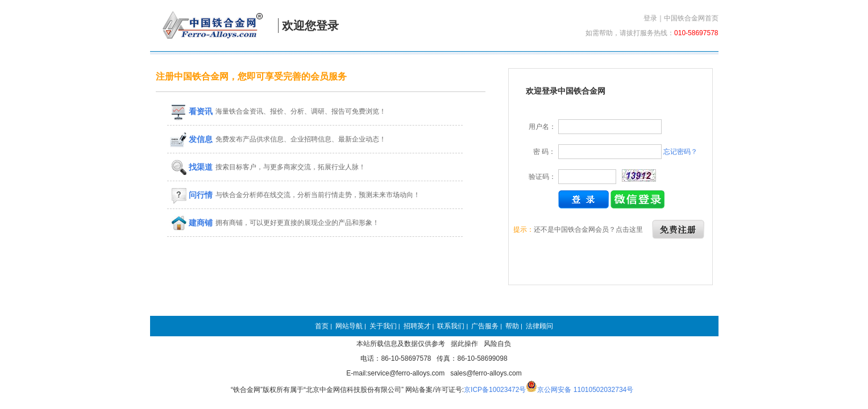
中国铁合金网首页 (691, 18)
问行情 (192, 195)
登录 (650, 18)
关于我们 (383, 326)
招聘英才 (417, 326)
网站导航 (349, 326)
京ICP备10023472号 (495, 390)
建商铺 (192, 223)
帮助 (512, 326)
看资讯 (192, 111)
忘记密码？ (680, 152)
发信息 (192, 139)
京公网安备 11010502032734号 (585, 390)
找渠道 (192, 167)
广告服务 (485, 326)
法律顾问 (539, 326)
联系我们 (451, 326)
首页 (322, 326)
